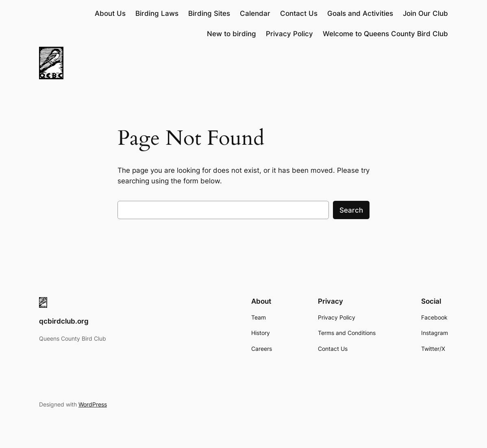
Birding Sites (209, 13)
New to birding (232, 34)
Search (351, 210)
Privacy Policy (289, 34)
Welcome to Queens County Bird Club (385, 34)
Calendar (255, 13)
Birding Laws (157, 13)
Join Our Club (425, 13)
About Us (110, 13)
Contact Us (299, 13)
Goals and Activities (360, 13)
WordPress (93, 404)
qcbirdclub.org (64, 321)
